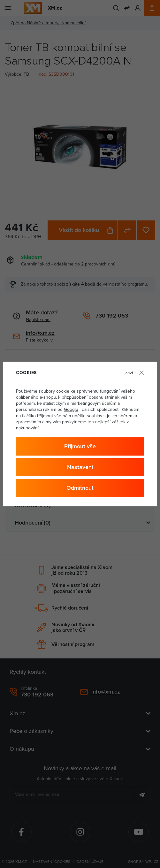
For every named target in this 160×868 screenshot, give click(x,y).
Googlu (71, 409)
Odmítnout (80, 488)
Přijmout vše (80, 446)
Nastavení (80, 467)
